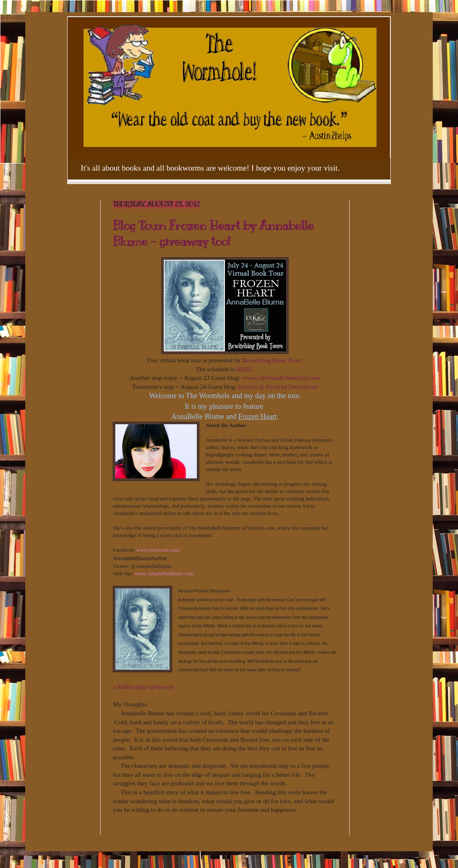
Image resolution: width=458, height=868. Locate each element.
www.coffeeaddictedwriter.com (281, 378)
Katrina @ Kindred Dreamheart (278, 387)
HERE (244, 369)
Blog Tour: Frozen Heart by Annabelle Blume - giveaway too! (213, 233)
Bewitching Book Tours (272, 360)
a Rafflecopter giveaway (143, 687)
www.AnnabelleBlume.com (164, 573)
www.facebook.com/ (158, 550)
